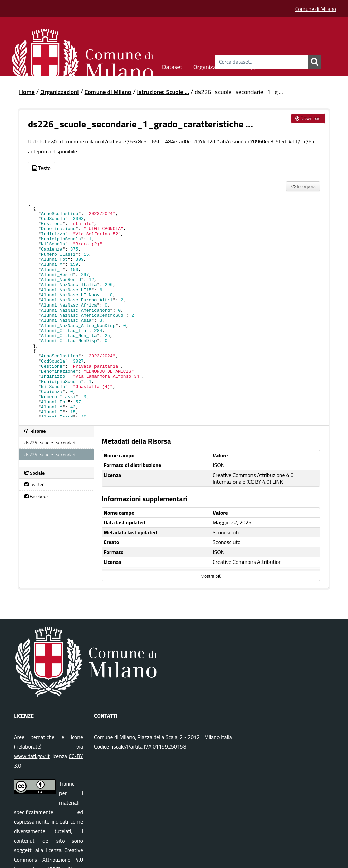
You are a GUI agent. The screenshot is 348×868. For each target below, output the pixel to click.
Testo (41, 168)
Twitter (34, 484)
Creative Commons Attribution (247, 562)
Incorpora (303, 186)
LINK (278, 482)
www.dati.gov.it (32, 756)
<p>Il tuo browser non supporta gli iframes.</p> (174, 307)
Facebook (37, 496)
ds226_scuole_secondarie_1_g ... (239, 92)
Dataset (172, 66)
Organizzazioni (212, 66)
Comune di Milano (316, 9)
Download (308, 118)
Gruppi (250, 66)
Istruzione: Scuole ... (163, 92)
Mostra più (211, 576)
